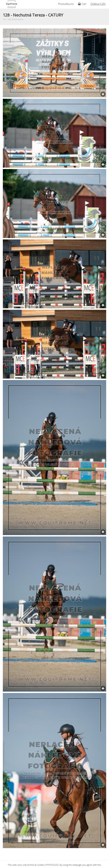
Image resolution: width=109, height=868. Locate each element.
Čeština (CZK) (98, 4)
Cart (82, 4)
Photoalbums (66, 4)
